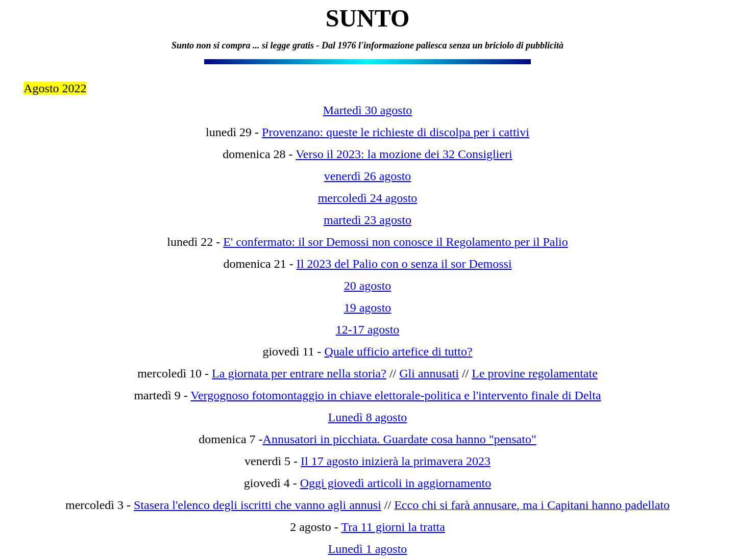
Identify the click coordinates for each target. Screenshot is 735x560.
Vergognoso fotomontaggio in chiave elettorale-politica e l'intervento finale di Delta (396, 395)
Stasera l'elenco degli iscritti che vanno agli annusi (258, 505)
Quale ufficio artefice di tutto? (398, 351)
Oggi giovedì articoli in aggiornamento (396, 483)
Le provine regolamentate (535, 373)
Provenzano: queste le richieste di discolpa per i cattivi (396, 132)
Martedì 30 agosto (368, 110)
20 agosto (368, 286)
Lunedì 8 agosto (368, 417)
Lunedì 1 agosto (368, 549)
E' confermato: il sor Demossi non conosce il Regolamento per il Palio (396, 242)
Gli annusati (429, 373)
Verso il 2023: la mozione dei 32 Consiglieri (404, 154)
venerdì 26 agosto (368, 176)
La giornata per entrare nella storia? (299, 373)
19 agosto (368, 308)
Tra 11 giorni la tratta (393, 527)
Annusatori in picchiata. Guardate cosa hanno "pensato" (400, 439)
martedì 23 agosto (367, 220)
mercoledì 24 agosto (368, 198)
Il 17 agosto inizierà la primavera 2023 (396, 461)
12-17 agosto (368, 329)
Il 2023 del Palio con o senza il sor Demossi (404, 264)
